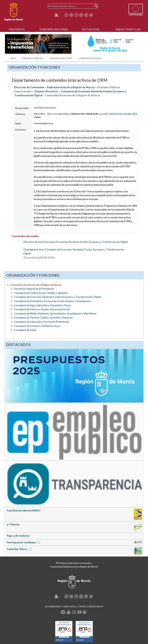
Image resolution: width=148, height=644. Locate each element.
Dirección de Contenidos (29, 87)
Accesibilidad (53, 606)
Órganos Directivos (46, 91)
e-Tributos (13, 524)
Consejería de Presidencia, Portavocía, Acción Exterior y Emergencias (52, 301)
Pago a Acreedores (18, 536)
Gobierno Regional (54, 29)
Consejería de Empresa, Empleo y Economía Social (42, 309)
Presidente (17, 29)
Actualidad (91, 29)
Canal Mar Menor (20, 549)
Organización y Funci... (62, 58)
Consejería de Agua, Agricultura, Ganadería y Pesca (42, 305)
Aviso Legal (70, 606)
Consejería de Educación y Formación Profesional (41, 322)
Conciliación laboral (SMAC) (24, 510)
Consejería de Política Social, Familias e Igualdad (41, 293)
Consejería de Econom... (91, 58)
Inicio (13, 58)
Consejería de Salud (25, 330)
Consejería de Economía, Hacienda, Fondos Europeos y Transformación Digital (58, 297)
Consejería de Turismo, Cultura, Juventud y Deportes (44, 318)
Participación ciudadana (24, 542)
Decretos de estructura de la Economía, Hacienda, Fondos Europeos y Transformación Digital (76, 242)
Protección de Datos (91, 606)
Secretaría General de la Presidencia (34, 289)
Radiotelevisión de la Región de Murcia (71, 87)
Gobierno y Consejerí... (33, 58)
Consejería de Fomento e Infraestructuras (37, 326)
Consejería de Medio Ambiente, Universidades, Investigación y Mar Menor (55, 313)
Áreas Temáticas (128, 29)
